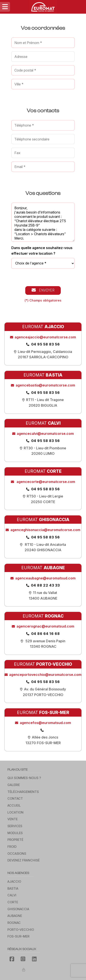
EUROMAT (43, 327)
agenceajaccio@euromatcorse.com (45, 337)
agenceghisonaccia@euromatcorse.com (45, 530)
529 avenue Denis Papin (45, 641)
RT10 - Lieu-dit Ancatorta (45, 545)
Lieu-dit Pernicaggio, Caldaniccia (45, 352)
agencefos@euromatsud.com (45, 723)
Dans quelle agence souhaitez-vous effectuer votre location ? (42, 251)
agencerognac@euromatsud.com (45, 626)
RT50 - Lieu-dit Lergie (45, 496)
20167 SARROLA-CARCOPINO (43, 357)
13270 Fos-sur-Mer (43, 743)
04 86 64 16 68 (46, 634)
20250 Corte (43, 502)
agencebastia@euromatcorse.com (45, 385)
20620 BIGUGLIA (43, 405)
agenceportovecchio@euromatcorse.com (45, 675)
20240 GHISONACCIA (43, 550)
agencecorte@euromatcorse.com (45, 482)
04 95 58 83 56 (46, 344)
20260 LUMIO (43, 453)
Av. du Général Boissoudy (45, 689)
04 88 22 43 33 (45, 585)
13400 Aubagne (43, 598)
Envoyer (43, 290)
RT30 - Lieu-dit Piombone (45, 448)
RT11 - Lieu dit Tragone (45, 400)
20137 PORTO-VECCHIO (43, 695)
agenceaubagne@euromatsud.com (45, 578)
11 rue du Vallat (45, 593)
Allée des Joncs (45, 737)
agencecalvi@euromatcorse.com (45, 434)
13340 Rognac (43, 646)
